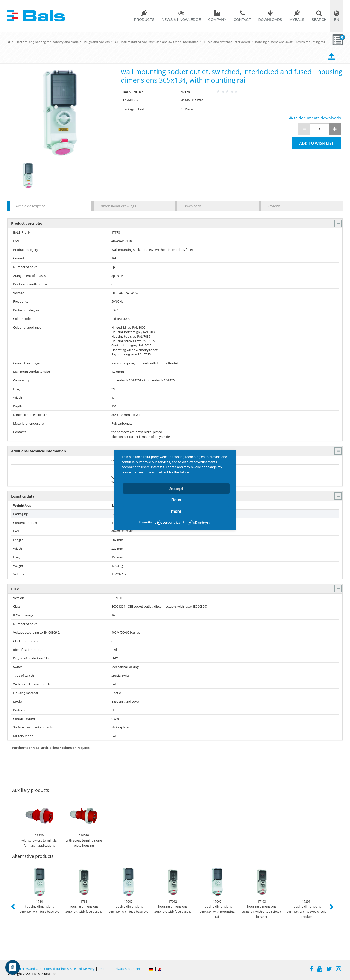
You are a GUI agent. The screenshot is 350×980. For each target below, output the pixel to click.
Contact (242, 20)
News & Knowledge (181, 20)
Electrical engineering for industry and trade (47, 42)
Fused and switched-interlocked (227, 42)
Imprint (104, 969)
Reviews (274, 206)
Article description (31, 206)
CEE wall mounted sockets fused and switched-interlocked (157, 42)
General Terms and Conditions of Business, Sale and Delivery (51, 969)
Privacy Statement (127, 969)
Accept (176, 488)
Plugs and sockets (97, 42)
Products (144, 20)
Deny (176, 500)
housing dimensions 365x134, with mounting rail (290, 42)
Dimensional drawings (118, 206)
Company (217, 20)
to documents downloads (315, 118)
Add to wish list (316, 143)
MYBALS (297, 20)
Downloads (270, 20)
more (176, 511)
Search (319, 20)
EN (337, 20)
